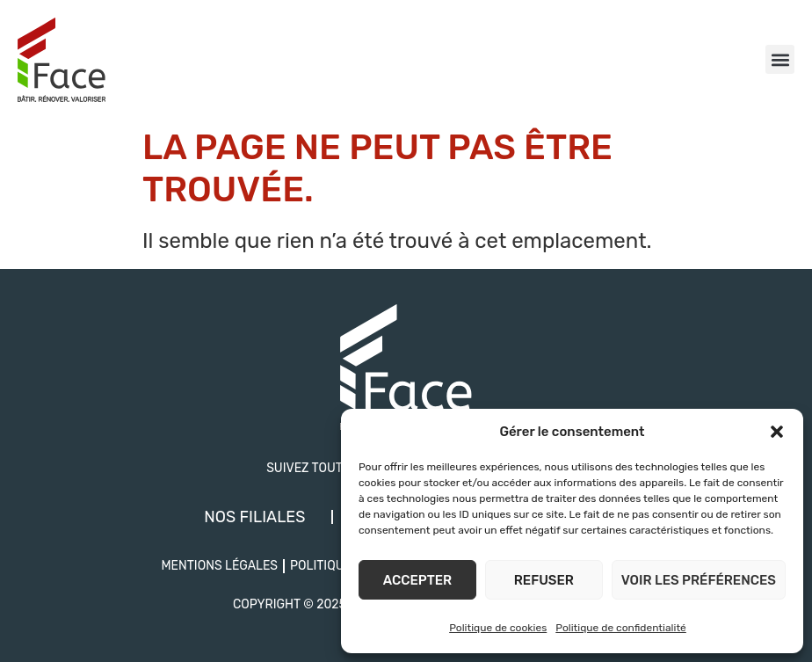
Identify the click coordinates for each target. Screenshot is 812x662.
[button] (777, 432)
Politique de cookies (498, 628)
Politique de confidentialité (621, 628)
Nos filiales (254, 517)
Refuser (544, 580)
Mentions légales (219, 566)
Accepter (417, 580)
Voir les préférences (699, 580)
